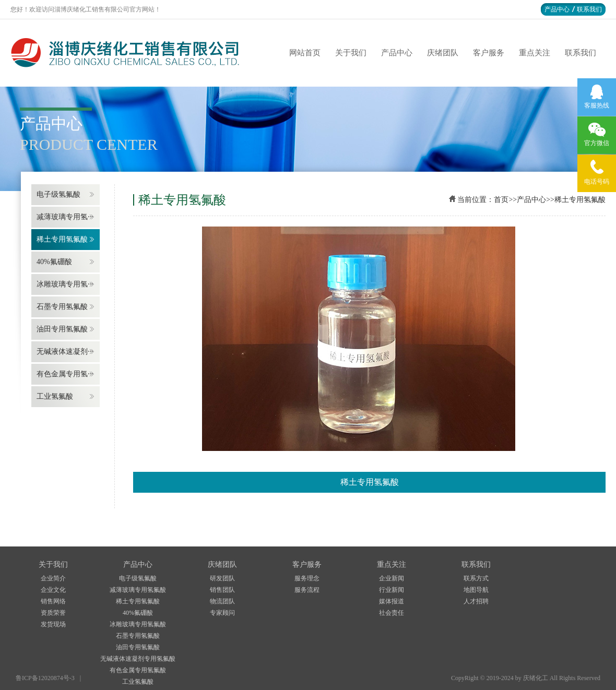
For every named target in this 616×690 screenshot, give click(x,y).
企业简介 (53, 578)
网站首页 (305, 53)
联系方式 (476, 578)
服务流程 (307, 590)
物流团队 (222, 601)
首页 (501, 200)
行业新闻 (392, 590)
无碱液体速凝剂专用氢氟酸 (138, 659)
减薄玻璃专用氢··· (65, 217)
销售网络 (53, 601)
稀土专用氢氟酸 (62, 239)
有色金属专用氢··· (65, 374)
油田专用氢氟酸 (62, 329)
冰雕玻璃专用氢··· (65, 284)
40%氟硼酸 (54, 262)
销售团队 (222, 590)
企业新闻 (392, 578)
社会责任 (392, 613)
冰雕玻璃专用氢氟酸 (138, 624)
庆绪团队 (443, 53)
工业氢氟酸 (55, 396)
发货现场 (53, 624)
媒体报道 (392, 601)
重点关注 (535, 53)
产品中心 (557, 9)
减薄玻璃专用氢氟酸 (138, 590)
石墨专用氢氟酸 (62, 307)
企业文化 (53, 590)
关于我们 (351, 53)
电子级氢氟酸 (58, 194)
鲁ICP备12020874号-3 (45, 678)
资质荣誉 (53, 613)
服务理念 (307, 578)
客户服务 (489, 53)
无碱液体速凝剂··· (65, 352)
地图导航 (476, 590)
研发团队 (222, 578)
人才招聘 (476, 601)
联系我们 (589, 9)
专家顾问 (222, 613)
